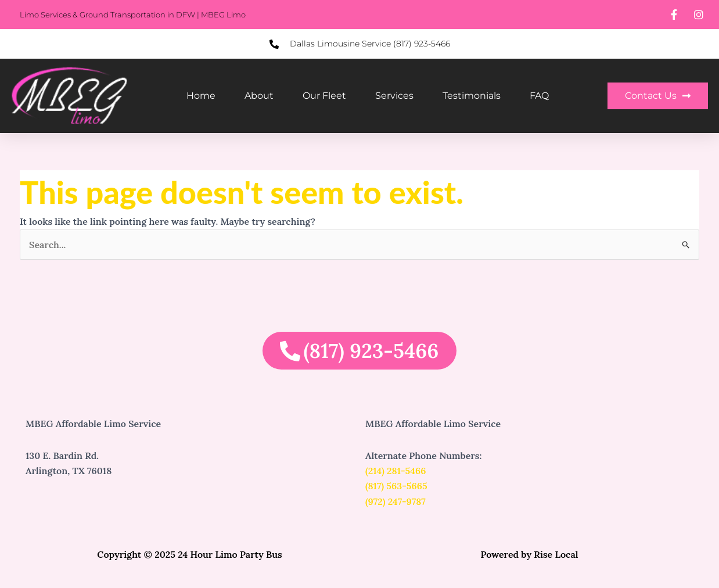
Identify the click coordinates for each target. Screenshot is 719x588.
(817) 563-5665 (396, 486)
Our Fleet (324, 96)
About (259, 96)
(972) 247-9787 (396, 501)
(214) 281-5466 (396, 471)
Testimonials (472, 96)
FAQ (539, 96)
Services (394, 96)
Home (201, 96)
